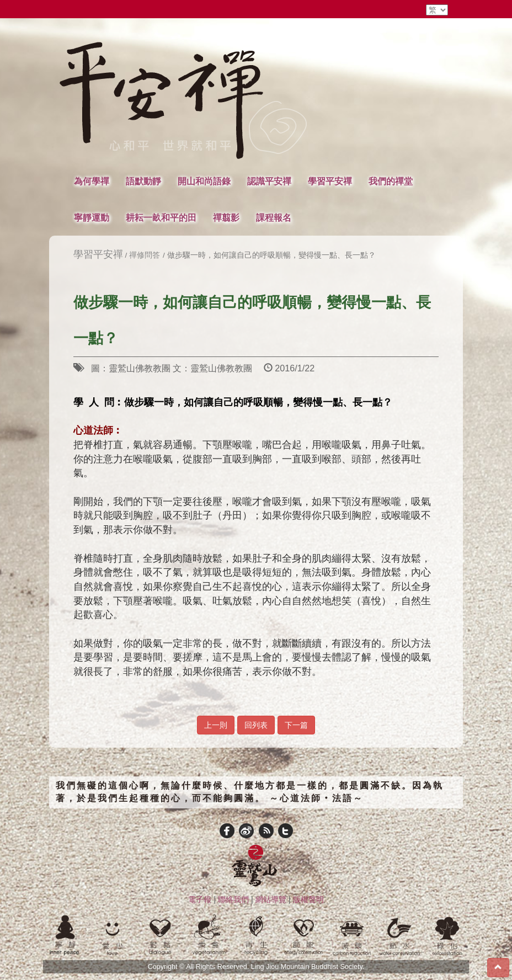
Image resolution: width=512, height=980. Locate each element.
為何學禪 (92, 181)
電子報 (200, 899)
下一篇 (296, 725)
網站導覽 (271, 899)
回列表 (256, 725)
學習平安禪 (330, 181)
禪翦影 (226, 217)
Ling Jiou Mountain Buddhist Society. (308, 967)
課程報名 (274, 217)
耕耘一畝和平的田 (161, 217)
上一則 (216, 725)
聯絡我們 (233, 899)
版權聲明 (308, 899)
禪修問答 (145, 255)
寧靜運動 (92, 217)
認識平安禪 (269, 181)
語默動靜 (143, 181)
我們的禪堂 (391, 181)
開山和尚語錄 (204, 181)
